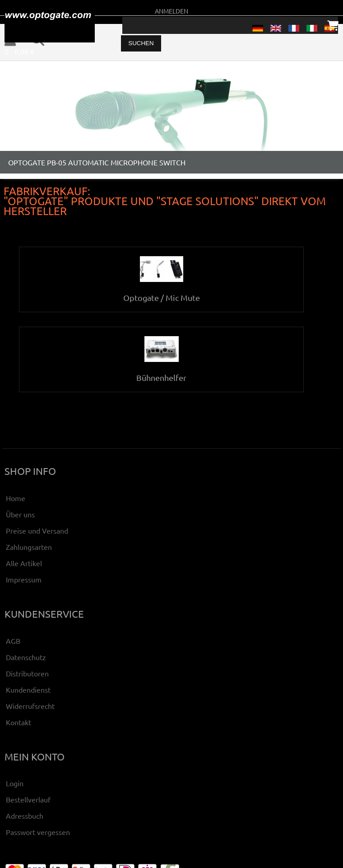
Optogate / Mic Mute (162, 293)
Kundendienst (28, 690)
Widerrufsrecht (30, 706)
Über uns (20, 514)
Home (16, 498)
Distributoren (27, 673)
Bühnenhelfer (161, 373)
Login (15, 783)
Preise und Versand (37, 530)
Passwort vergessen (38, 832)
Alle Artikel (24, 563)
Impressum (24, 579)
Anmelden (171, 11)
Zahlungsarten (29, 547)
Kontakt (19, 722)
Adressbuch (25, 816)
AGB (13, 641)
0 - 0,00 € (19, 51)
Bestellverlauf (28, 799)
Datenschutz (26, 657)
